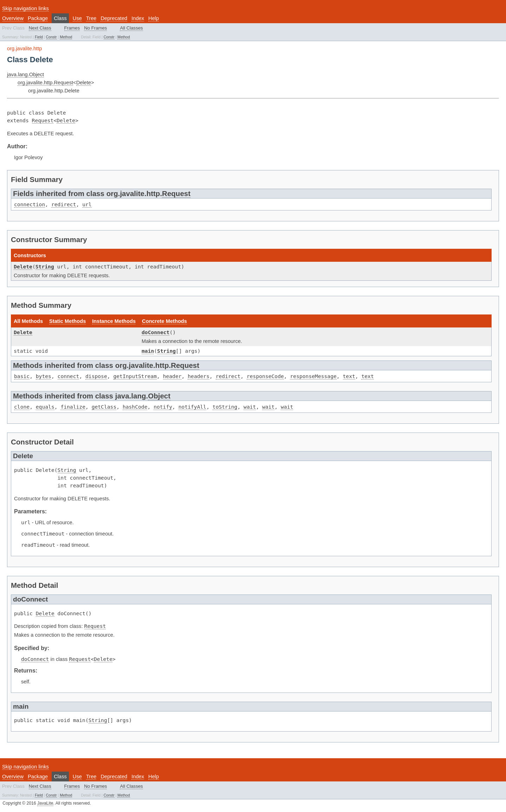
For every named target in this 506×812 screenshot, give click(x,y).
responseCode (265, 376)
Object (159, 396)
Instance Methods (114, 321)
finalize (73, 407)
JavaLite (45, 803)
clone (22, 407)
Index (138, 18)
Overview (13, 18)
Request (43, 120)
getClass (104, 407)
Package (38, 18)
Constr (51, 37)
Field (39, 37)
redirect (64, 204)
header (172, 376)
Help (154, 18)
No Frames (95, 28)
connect (69, 376)
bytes (44, 376)
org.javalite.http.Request (45, 83)
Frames (72, 28)
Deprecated (114, 18)
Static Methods (67, 321)
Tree (91, 18)
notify (163, 407)
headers (199, 376)
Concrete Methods (164, 321)
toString (225, 407)
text (349, 376)
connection (30, 204)
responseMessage (313, 376)
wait (250, 407)
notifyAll (192, 407)
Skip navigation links (25, 8)
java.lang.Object (25, 74)
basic (22, 376)
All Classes (131, 28)
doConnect (155, 332)
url (87, 204)
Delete (84, 83)
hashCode (135, 407)
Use (77, 18)
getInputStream (135, 376)
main (148, 351)
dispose (96, 376)
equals (45, 407)
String (45, 267)
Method (66, 37)
